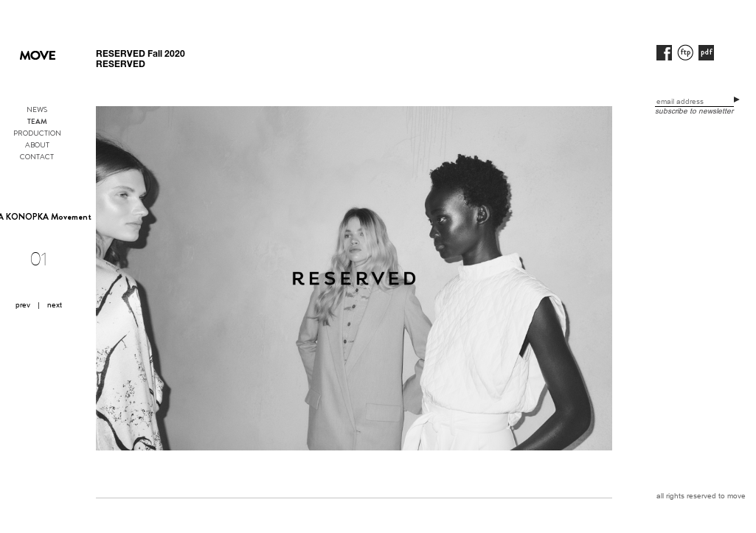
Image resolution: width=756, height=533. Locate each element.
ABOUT (37, 145)
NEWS (37, 109)
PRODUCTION (37, 133)
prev (23, 305)
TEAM (37, 122)
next (55, 305)
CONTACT (37, 157)
